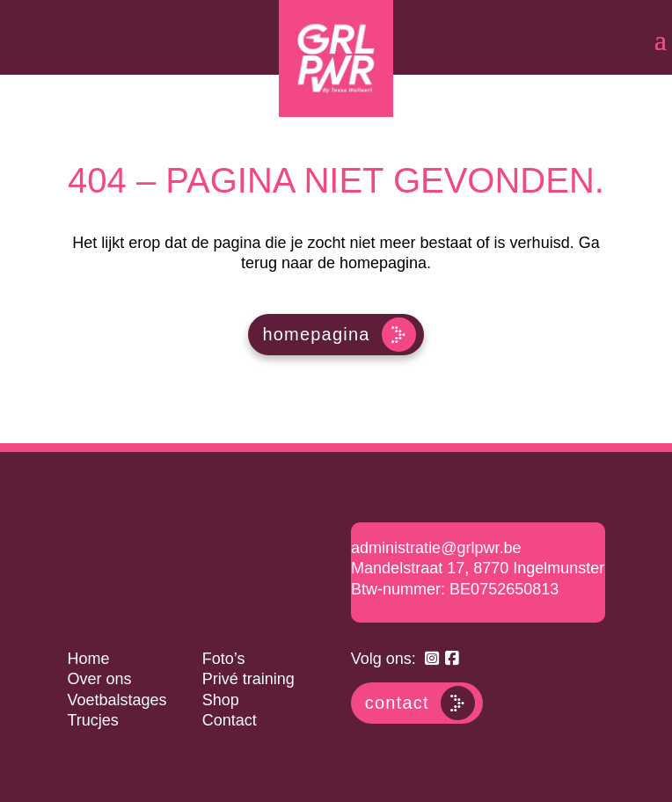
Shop (221, 700)
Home (88, 659)
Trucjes (92, 720)
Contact (230, 720)
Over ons (99, 679)
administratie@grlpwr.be (436, 548)
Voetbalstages (117, 700)
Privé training (248, 679)
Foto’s (224, 659)
